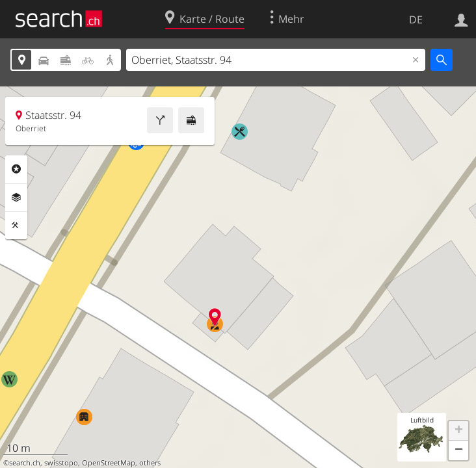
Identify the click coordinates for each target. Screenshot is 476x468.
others (150, 463)
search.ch (25, 463)
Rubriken (16, 169)
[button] (458, 431)
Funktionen (16, 226)
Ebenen (16, 198)
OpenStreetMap (109, 463)
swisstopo (61, 463)
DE (416, 19)
